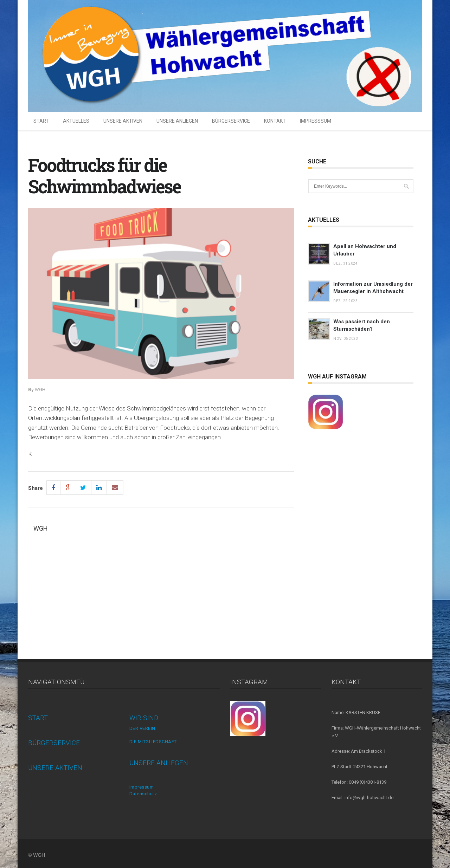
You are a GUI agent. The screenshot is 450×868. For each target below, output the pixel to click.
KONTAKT (275, 121)
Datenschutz (143, 794)
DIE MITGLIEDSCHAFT (153, 742)
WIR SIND (144, 718)
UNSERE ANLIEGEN (177, 121)
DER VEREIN (142, 728)
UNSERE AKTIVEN (123, 121)
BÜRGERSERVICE (231, 121)
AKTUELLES (76, 121)
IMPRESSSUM (316, 121)
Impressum (142, 787)
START (41, 121)
